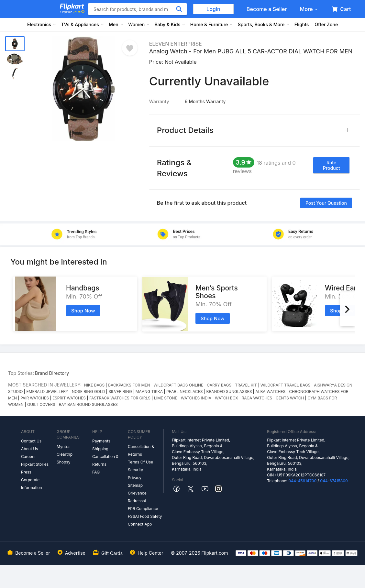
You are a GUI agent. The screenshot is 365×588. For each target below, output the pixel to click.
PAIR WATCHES (35, 398)
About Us (29, 449)
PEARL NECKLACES (184, 392)
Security (135, 470)
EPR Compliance (143, 509)
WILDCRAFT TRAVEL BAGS (285, 385)
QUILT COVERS (41, 404)
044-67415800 (334, 481)
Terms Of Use (140, 462)
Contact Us (31, 441)
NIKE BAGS (94, 385)
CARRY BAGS (219, 385)
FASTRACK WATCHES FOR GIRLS (120, 398)
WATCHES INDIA (196, 398)
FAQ (96, 472)
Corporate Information (32, 484)
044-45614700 (302, 481)
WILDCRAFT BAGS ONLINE (179, 385)
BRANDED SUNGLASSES (229, 392)
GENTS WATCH (290, 398)
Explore (72, 12)
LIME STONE (166, 398)
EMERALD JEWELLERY (47, 392)
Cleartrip (65, 454)
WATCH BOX (227, 398)
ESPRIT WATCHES (69, 398)
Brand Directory (52, 373)
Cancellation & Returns (105, 460)
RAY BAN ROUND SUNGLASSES (88, 404)
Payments (101, 441)
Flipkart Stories (35, 464)
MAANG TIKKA (149, 392)
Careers (28, 457)
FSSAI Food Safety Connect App (145, 520)
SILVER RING (120, 392)
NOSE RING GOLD (88, 392)
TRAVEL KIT (246, 385)
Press (26, 472)
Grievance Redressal (137, 497)
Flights (302, 24)
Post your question (326, 203)
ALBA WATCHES (270, 392)
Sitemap (135, 485)
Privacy (135, 478)
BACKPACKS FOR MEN (129, 385)
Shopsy (63, 462)
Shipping (100, 449)
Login (213, 9)
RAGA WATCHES (257, 398)
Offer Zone (326, 24)
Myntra (63, 446)
